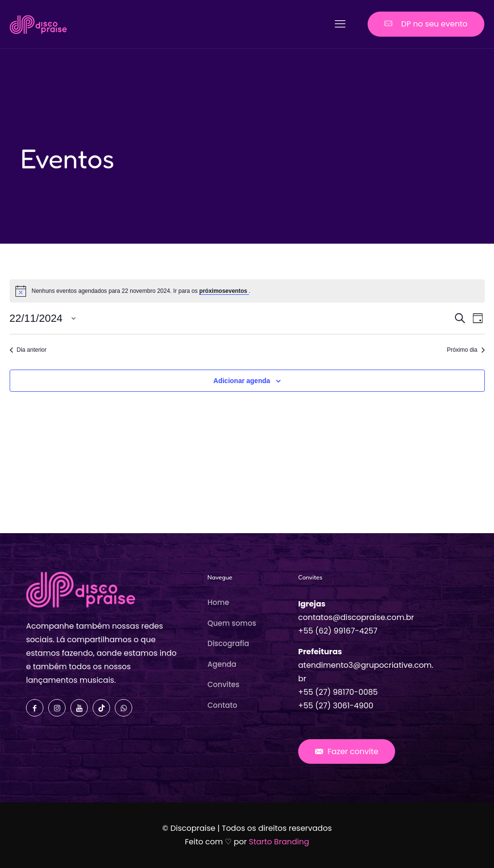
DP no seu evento (426, 24)
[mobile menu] (340, 24)
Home (218, 602)
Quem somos (232, 623)
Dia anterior (28, 350)
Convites (223, 684)
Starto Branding (279, 842)
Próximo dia (466, 350)
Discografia (228, 643)
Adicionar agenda (241, 381)
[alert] (247, 291)
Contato (222, 705)
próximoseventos (224, 291)
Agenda (222, 664)
